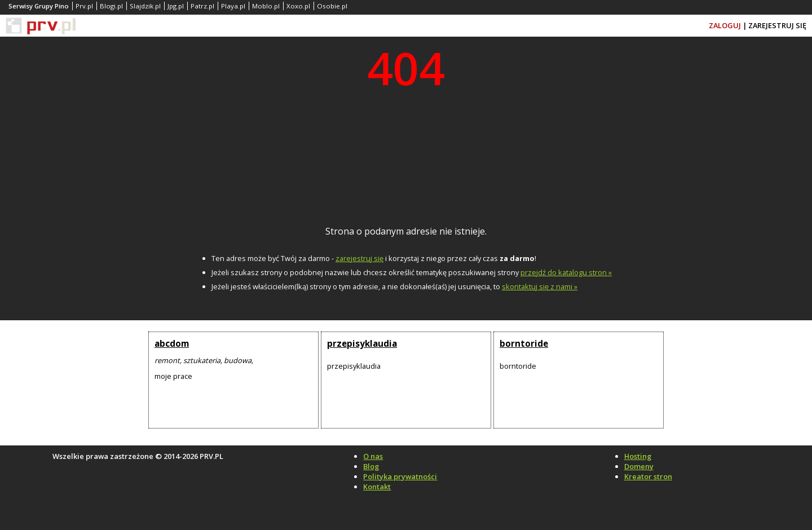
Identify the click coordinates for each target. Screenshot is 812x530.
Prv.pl (84, 6)
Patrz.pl (202, 6)
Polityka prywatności (400, 476)
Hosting (638, 456)
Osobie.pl (332, 6)
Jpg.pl (176, 6)
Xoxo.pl (298, 6)
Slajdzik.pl (145, 6)
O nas (373, 456)
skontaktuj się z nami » (540, 286)
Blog (371, 466)
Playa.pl (233, 6)
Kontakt (377, 487)
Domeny (639, 466)
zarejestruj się (359, 258)
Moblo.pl (266, 6)
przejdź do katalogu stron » (566, 272)
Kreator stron (648, 476)
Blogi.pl (111, 6)
